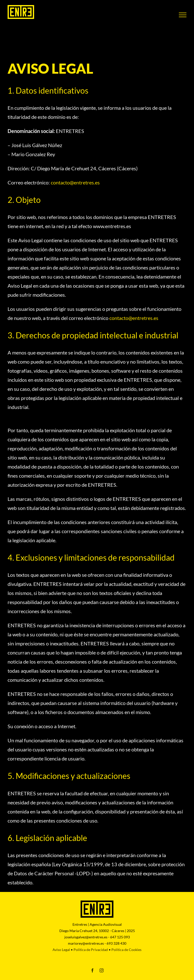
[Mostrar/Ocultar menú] (183, 15)
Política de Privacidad (91, 950)
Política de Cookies (126, 950)
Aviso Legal (61, 950)
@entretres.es (75, 182)
